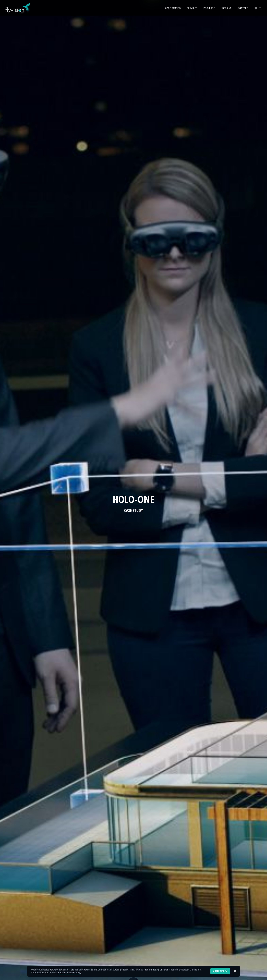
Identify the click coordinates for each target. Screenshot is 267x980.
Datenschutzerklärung (69, 973)
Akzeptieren (220, 971)
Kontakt (243, 8)
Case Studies (173, 8)
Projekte (209, 8)
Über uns (226, 8)
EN (258, 8)
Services (192, 8)
